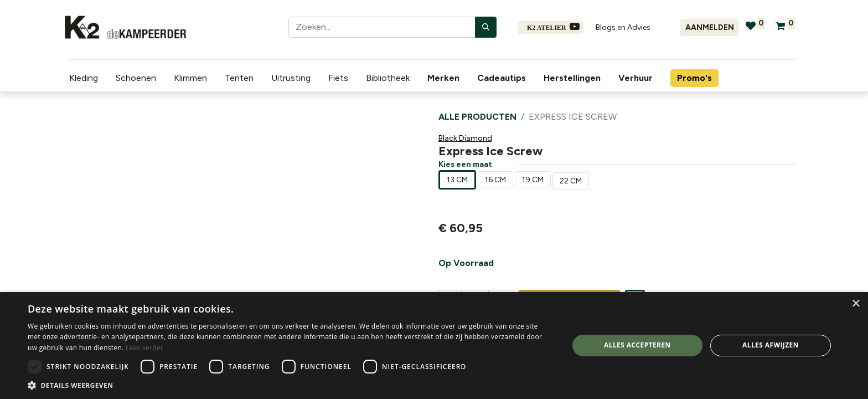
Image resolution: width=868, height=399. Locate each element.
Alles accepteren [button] (637, 345)
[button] (290, 385)
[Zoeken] (486, 27)
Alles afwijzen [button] (771, 345)
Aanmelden (710, 27)
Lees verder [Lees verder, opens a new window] (145, 348)
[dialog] (434, 346)
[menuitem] (441, 78)
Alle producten (477, 117)
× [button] (856, 304)
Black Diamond (465, 138)
